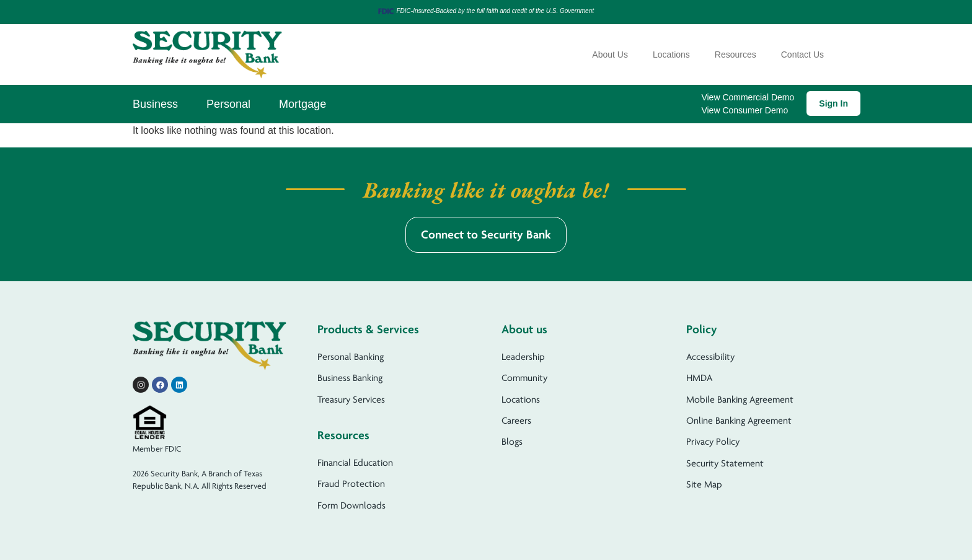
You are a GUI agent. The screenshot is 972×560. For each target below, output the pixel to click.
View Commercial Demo (748, 97)
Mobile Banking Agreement (740, 400)
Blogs (512, 442)
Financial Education (355, 463)
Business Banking (350, 378)
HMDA (699, 378)
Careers (516, 421)
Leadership (523, 357)
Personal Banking (351, 357)
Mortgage (303, 104)
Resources (736, 55)
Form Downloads (351, 505)
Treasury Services (351, 400)
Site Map (704, 484)
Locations (671, 55)
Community (524, 378)
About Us (610, 55)
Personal (228, 104)
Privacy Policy (713, 442)
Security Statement (725, 463)
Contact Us (802, 55)
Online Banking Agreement (739, 421)
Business (155, 104)
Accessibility (710, 357)
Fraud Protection (351, 484)
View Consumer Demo (744, 110)
